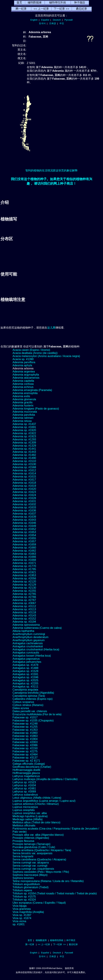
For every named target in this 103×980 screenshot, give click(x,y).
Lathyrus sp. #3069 (24, 792)
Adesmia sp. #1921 (24, 572)
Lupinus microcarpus (25, 807)
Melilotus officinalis (24, 826)
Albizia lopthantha (23, 631)
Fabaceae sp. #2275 (25, 751)
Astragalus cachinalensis (28, 643)
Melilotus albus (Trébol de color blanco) (36, 822)
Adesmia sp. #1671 (24, 563)
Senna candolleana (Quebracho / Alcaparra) (39, 859)
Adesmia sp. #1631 (24, 501)
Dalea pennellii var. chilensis (30, 711)
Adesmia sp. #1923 (24, 436)
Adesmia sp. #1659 (24, 544)
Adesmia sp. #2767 (24, 600)
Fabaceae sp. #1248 (25, 724)
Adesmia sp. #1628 (24, 498)
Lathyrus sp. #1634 (24, 785)
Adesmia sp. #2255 (24, 591)
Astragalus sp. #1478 (25, 665)
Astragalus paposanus (26, 659)
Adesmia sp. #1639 (24, 517)
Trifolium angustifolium (26, 884)
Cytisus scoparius (23, 702)
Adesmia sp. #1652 (24, 529)
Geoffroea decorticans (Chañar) (32, 767)
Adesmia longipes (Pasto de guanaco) (36, 409)
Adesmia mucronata (25, 412)
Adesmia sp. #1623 (24, 492)
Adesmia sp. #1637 (24, 514)
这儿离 (51, 328)
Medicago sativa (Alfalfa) (28, 819)
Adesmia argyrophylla (26, 375)
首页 (30, 940)
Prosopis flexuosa (23, 841)
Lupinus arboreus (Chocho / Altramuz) (36, 804)
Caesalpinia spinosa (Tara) (29, 696)
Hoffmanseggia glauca (26, 773)
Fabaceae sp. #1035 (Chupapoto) (33, 721)
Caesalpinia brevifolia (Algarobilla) (33, 693)
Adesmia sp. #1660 (24, 548)
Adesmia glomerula (24, 399)
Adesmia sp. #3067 (24, 603)
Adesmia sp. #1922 (24, 433)
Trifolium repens (22, 890)
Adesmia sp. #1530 (24, 464)
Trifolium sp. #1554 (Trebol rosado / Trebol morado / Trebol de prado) (55, 893)
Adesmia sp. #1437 (24, 424)
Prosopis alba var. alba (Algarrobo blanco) (38, 835)
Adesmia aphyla (22, 365)
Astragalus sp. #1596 (25, 677)
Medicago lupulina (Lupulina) (30, 816)
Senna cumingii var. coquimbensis (33, 869)
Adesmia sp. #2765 (24, 594)
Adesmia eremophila (25, 393)
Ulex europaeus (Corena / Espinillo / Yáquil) (39, 903)
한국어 (42, 23)
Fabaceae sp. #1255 (25, 727)
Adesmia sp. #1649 (24, 526)
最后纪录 (73, 944)
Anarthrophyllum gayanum (29, 640)
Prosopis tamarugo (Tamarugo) (32, 844)
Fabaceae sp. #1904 (25, 739)
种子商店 (71, 940)
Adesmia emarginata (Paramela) (32, 390)
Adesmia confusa (23, 384)
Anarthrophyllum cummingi (29, 634)
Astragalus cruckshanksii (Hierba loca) (36, 649)
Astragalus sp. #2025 (25, 680)
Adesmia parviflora (24, 362)
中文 (62, 23)
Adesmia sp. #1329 (24, 446)
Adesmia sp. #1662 (24, 551)
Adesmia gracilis (22, 402)
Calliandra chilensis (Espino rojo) (33, 699)
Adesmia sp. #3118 (24, 612)
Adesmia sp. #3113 (24, 609)
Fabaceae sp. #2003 (25, 742)
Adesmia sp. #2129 (24, 585)
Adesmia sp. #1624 (24, 495)
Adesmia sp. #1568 (24, 467)
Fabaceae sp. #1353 (25, 730)
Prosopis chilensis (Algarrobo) (31, 838)
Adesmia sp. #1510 (24, 461)
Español (45, 20)
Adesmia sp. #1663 (24, 554)
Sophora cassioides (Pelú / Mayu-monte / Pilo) (41, 872)
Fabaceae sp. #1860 (25, 733)
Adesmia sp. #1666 (24, 557)
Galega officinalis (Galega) (29, 764)
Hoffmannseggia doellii (26, 770)
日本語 (53, 23)
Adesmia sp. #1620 (24, 489)
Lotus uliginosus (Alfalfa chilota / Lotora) (37, 798)
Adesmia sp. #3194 (24, 622)
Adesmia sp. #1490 (24, 458)
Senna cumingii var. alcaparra (31, 863)
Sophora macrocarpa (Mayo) (30, 875)
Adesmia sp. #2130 (24, 588)
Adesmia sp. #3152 (24, 619)
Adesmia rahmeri (23, 418)
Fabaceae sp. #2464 (25, 754)
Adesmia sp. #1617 (24, 480)
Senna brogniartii (23, 856)
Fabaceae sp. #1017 (25, 717)
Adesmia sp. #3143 (24, 616)
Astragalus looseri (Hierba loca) (32, 656)
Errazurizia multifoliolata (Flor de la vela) (37, 714)
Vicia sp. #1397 (22, 915)
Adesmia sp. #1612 (24, 470)
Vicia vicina (19, 921)
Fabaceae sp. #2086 (25, 745)
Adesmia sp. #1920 (24, 430)
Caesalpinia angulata (25, 690)
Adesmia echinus (23, 387)
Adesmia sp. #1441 (24, 449)
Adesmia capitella (23, 381)
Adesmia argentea (24, 372)
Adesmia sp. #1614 (24, 473)
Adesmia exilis (21, 396)
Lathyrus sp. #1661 (24, 788)
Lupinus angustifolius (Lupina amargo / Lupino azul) (44, 801)
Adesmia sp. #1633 (24, 507)
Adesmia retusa (22, 421)
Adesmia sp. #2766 (24, 597)
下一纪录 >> (59, 944)
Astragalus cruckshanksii (28, 646)
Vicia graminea (22, 909)
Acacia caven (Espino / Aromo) (31, 350)
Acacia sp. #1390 (23, 359)
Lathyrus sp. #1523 (24, 782)
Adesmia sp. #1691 (24, 427)
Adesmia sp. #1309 (24, 443)
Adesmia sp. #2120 (24, 582)
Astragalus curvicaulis (26, 653)
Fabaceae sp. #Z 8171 (26, 761)
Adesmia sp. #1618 (24, 483)
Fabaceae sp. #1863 (25, 736)
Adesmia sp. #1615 (24, 477)
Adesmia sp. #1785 (24, 569)
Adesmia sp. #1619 (24, 486)
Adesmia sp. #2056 (24, 578)
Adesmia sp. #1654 (24, 535)
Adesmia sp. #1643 (24, 520)
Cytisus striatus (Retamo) (28, 705)
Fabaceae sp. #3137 (25, 758)
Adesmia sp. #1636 (24, 511)
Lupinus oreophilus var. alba (30, 813)
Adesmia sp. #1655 (24, 538)
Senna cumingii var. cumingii (30, 866)
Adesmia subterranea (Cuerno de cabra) (37, 628)
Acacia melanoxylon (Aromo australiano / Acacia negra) (46, 356)
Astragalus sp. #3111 (25, 687)
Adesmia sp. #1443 (24, 452)
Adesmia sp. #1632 (24, 504)
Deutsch (57, 20)
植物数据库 (41, 940)
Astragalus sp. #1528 (25, 671)
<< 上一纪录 (44, 944)
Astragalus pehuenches (27, 662)
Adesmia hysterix (23, 406)
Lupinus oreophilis (24, 810)
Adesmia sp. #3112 (24, 606)
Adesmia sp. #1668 (24, 560)
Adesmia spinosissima (26, 625)
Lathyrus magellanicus (26, 776)
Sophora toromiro (23, 878)
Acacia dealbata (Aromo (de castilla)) (35, 353)
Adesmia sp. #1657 (24, 541)
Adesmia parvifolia (24, 415)
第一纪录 (30, 944)
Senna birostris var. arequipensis (32, 853)
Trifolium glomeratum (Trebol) (31, 887)
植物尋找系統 (57, 940)
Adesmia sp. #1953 (24, 575)
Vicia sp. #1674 (22, 918)
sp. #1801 (19, 924)
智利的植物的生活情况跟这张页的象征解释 (51, 170)
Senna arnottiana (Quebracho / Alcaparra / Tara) (42, 850)
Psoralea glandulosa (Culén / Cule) (34, 847)
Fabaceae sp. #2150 (25, 748)
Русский (69, 20)
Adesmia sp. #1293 (24, 439)
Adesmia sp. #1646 (24, 523)
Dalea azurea (21, 708)
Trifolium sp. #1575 (24, 897)
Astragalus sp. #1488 (25, 668)
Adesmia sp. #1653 (24, 532)
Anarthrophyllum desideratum (30, 637)
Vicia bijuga (20, 906)
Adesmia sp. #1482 (24, 455)
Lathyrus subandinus (25, 795)
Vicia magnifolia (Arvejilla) (28, 912)
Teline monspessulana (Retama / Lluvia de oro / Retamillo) (48, 881)
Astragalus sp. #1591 (25, 674)
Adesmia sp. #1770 (24, 566)
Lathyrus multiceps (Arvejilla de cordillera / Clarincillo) (45, 779)
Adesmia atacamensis (26, 378)
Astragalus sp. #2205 (25, 683)
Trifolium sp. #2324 (24, 900)
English (34, 20)
